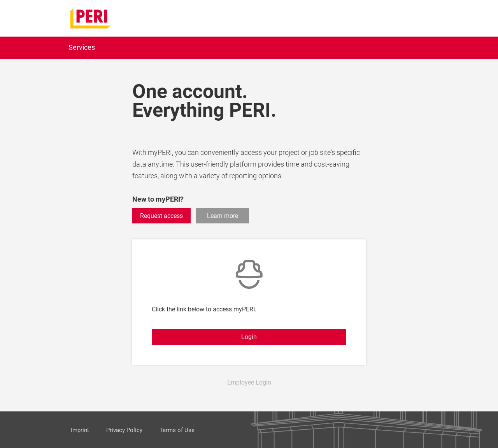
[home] (91, 18)
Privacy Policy (124, 430)
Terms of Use (177, 430)
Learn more (223, 216)
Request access (161, 216)
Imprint (80, 430)
